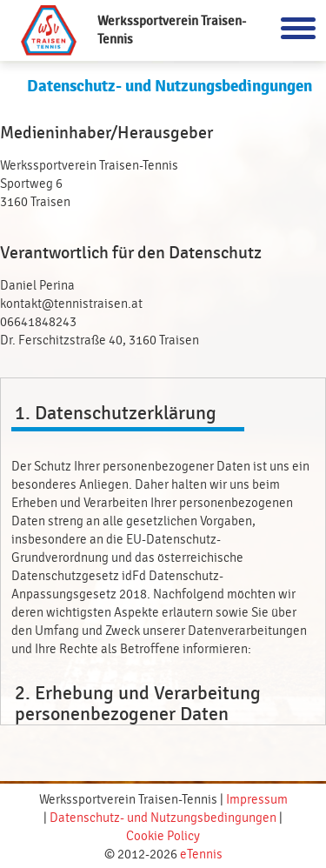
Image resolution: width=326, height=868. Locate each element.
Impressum (257, 800)
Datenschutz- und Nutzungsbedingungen (163, 818)
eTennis (201, 855)
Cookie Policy (163, 836)
